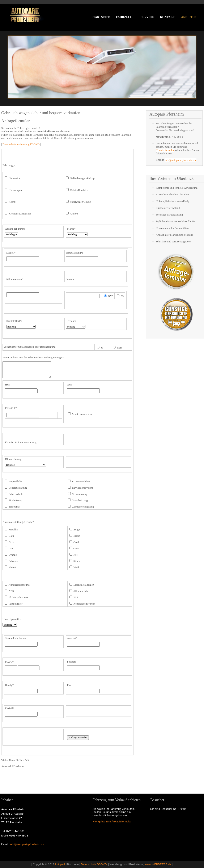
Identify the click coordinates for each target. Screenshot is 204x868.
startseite (101, 17)
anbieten (189, 17)
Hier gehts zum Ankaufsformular (112, 821)
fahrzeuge (125, 17)
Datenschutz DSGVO (94, 864)
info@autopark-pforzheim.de (180, 160)
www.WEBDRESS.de (158, 864)
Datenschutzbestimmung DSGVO (21, 144)
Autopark (60, 864)
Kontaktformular (165, 150)
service (147, 17)
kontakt (167, 17)
